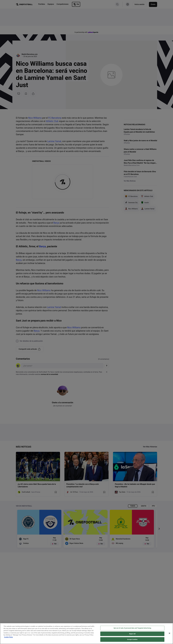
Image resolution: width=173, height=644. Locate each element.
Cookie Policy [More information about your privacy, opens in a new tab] (8, 637)
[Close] (169, 633)
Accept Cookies (132, 639)
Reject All (132, 634)
